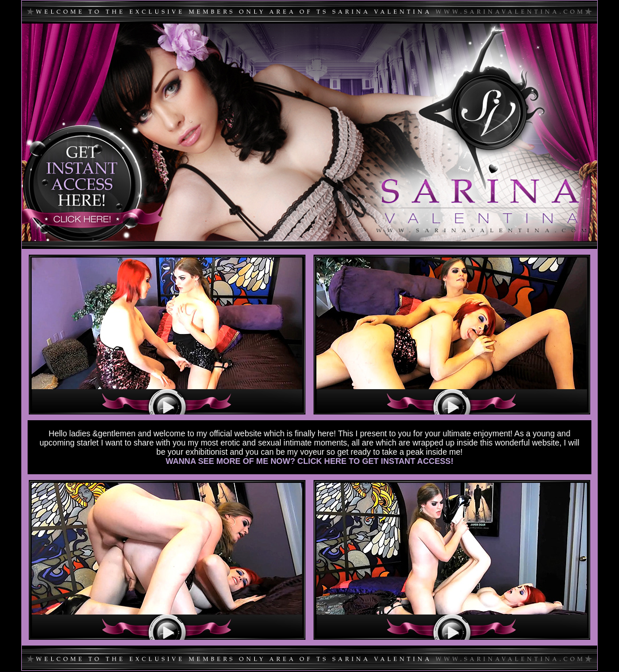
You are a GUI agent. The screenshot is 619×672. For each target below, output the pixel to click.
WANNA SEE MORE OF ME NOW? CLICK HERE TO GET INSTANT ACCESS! (309, 461)
